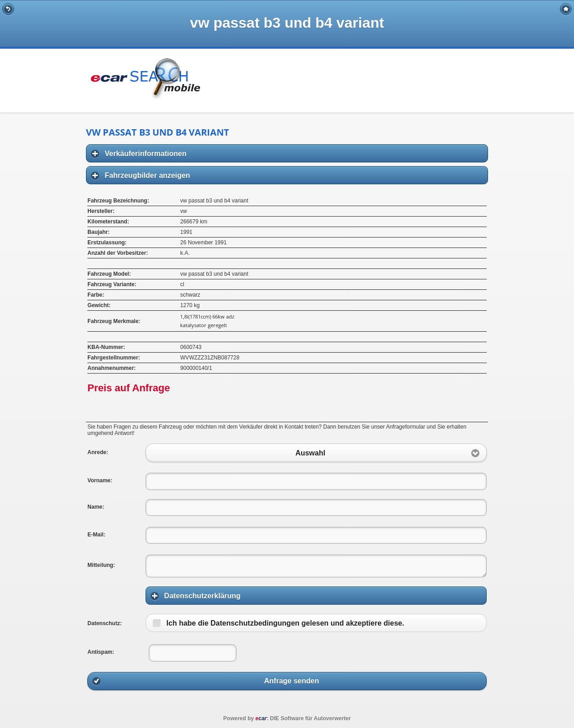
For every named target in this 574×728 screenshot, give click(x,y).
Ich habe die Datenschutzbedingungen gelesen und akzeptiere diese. (285, 623)
